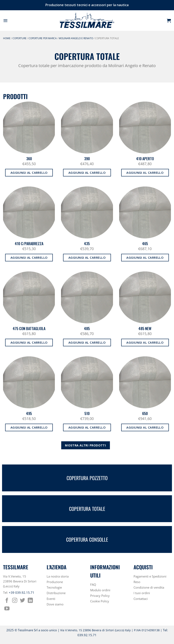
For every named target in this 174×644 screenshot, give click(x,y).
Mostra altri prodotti (85, 445)
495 (29, 414)
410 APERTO (145, 159)
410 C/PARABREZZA (29, 244)
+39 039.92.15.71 (22, 593)
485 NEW (145, 329)
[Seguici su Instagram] (15, 601)
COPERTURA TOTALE (87, 509)
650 (145, 414)
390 (87, 159)
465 (145, 244)
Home (7, 38)
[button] (5, 20)
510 (87, 414)
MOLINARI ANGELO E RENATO (76, 38)
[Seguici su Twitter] (22, 601)
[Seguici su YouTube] (7, 609)
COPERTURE (20, 38)
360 (29, 159)
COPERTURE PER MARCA (43, 38)
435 (87, 244)
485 (87, 329)
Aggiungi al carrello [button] (29, 173)
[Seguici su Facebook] (7, 601)
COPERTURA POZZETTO (87, 478)
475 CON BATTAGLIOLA (29, 329)
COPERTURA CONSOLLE (87, 540)
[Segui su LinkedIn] (30, 601)
